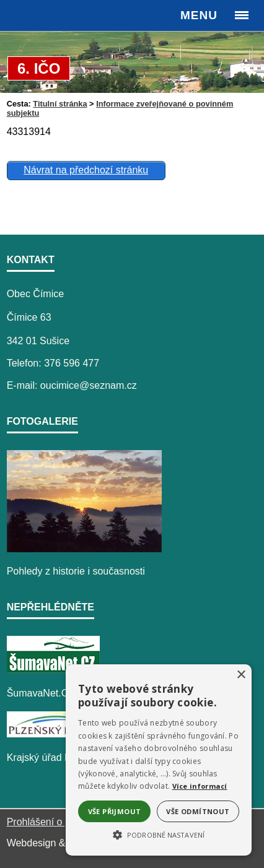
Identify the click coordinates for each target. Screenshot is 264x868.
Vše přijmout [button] (115, 811)
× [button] (241, 675)
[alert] (159, 760)
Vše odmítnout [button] (198, 811)
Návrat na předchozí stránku (86, 170)
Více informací (200, 786)
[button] (159, 834)
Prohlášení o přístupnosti (62, 822)
